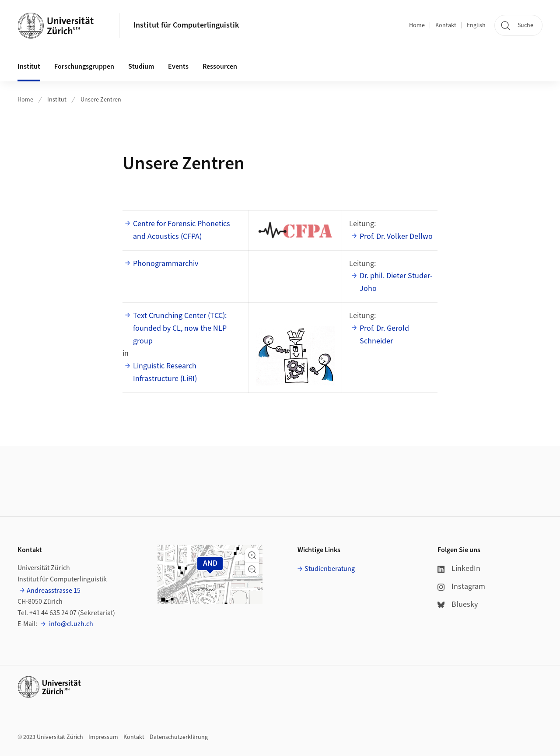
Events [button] (178, 66)
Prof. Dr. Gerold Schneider (384, 335)
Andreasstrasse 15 (54, 591)
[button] (252, 555)
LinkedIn (459, 569)
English (476, 25)
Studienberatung (330, 569)
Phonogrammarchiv (166, 264)
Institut (57, 100)
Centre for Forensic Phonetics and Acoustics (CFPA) (182, 230)
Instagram (461, 586)
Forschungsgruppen (84, 66)
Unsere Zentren (101, 100)
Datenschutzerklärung (179, 737)
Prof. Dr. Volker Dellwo (396, 236)
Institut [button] (29, 66)
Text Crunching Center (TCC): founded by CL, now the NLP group (180, 328)
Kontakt (446, 25)
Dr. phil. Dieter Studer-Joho (396, 282)
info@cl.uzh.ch (70, 624)
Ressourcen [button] (220, 66)
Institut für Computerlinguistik (186, 25)
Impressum (103, 737)
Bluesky (458, 604)
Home (417, 25)
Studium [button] (141, 66)
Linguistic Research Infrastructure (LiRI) (165, 372)
